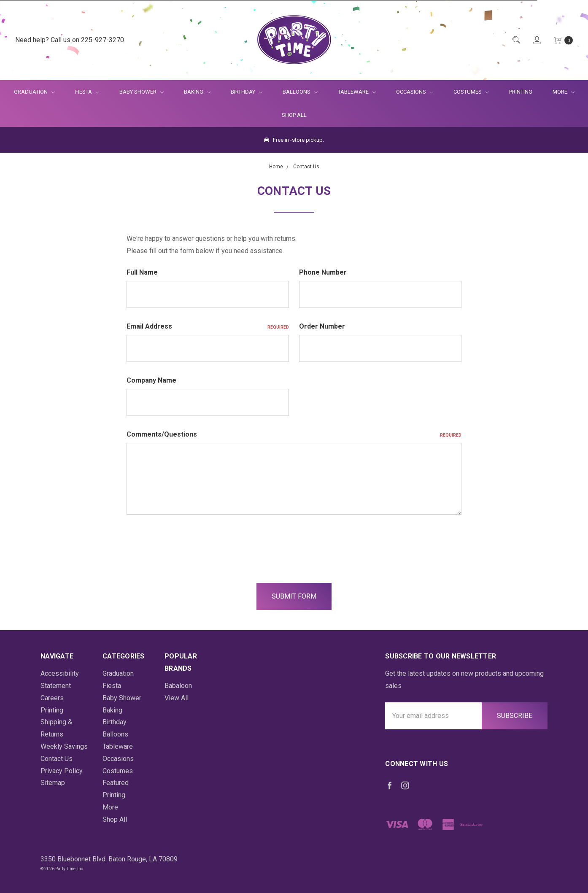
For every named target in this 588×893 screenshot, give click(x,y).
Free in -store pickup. (294, 140)
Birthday (247, 92)
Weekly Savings (64, 746)
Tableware (357, 92)
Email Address (208, 326)
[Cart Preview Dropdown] (563, 40)
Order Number (322, 326)
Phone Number (323, 272)
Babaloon (178, 686)
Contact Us (57, 759)
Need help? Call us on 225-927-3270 (70, 40)
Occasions (415, 92)
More (558, 92)
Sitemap (53, 783)
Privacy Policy (62, 771)
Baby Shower (142, 92)
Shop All (294, 115)
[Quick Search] (516, 40)
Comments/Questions (294, 434)
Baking (197, 92)
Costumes (471, 92)
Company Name (151, 380)
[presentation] (191, 545)
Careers (52, 698)
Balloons (300, 92)
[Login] (536, 40)
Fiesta (87, 92)
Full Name (142, 272)
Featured (116, 783)
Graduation (34, 92)
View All (177, 698)
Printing (521, 92)
